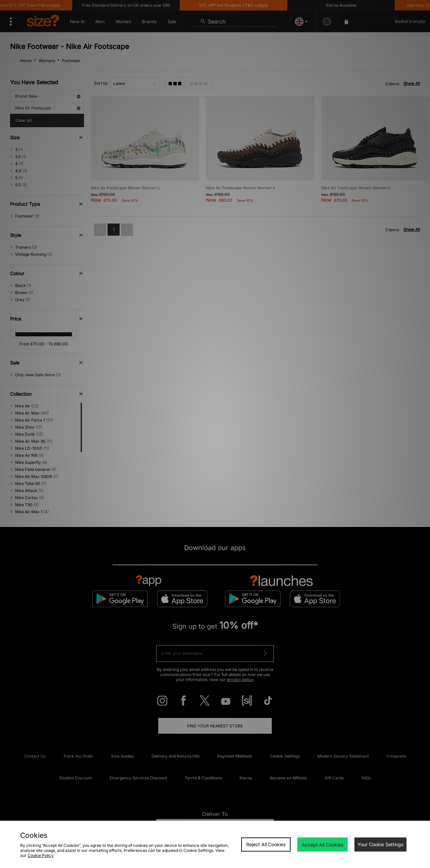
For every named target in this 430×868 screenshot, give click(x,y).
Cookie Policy (41, 855)
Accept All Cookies (322, 845)
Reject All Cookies (266, 844)
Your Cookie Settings (380, 844)
